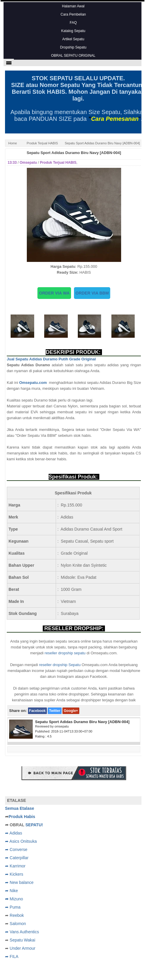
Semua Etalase (20, 808)
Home (13, 143)
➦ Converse (16, 849)
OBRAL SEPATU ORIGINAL (73, 56)
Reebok (17, 915)
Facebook (37, 711)
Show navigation (9, 62)
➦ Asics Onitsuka (21, 841)
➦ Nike (11, 891)
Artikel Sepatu (73, 39)
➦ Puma (13, 907)
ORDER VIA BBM (92, 293)
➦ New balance (19, 882)
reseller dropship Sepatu (60, 665)
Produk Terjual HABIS (42, 143)
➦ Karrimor (15, 866)
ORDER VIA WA (54, 293)
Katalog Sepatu (73, 31)
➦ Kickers (14, 874)
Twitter (55, 711)
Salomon (18, 924)
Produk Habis (22, 817)
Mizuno (16, 899)
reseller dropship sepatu (65, 653)
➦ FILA (12, 956)
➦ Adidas (14, 833)
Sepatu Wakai (23, 940)
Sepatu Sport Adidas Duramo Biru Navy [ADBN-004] (74, 153)
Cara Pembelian (73, 14)
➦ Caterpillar (17, 858)
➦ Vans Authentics (22, 932)
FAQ (73, 23)
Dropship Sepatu (73, 47)
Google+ (71, 711)
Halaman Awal (73, 6)
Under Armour (23, 948)
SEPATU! (34, 825)
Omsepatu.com (34, 383)
